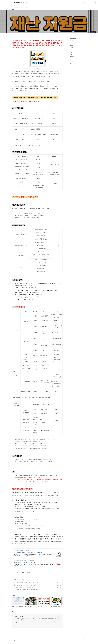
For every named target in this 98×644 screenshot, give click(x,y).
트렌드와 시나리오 (20, 3)
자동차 (71, 48)
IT (71, 59)
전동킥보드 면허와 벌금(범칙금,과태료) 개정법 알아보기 (25, 586)
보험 (71, 50)
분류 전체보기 (73, 39)
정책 (15, 580)
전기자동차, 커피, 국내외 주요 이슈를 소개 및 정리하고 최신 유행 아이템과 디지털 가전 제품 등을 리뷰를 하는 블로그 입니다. (35, 619)
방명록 (25, 7)
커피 (71, 43)
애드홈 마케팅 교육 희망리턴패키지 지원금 (25, 562)
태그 (18, 7)
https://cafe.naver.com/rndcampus (22, 550)
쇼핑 (71, 63)
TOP (85, 639)
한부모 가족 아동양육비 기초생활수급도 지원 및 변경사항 (25, 584)
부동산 (71, 45)
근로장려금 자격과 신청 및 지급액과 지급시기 (23, 587)
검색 (81, 3)
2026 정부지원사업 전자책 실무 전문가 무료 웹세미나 (28, 552)
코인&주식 (72, 52)
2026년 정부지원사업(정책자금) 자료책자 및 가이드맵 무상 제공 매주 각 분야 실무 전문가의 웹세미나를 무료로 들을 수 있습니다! (33, 555)
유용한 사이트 (73, 61)
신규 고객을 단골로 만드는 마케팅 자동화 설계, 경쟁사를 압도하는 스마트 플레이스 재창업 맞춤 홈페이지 (33, 565)
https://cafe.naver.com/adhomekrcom (23, 560)
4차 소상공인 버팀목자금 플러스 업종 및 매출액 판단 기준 (25, 589)
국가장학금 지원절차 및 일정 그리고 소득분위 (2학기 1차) (25, 582)
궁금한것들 (72, 56)
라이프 (71, 41)
